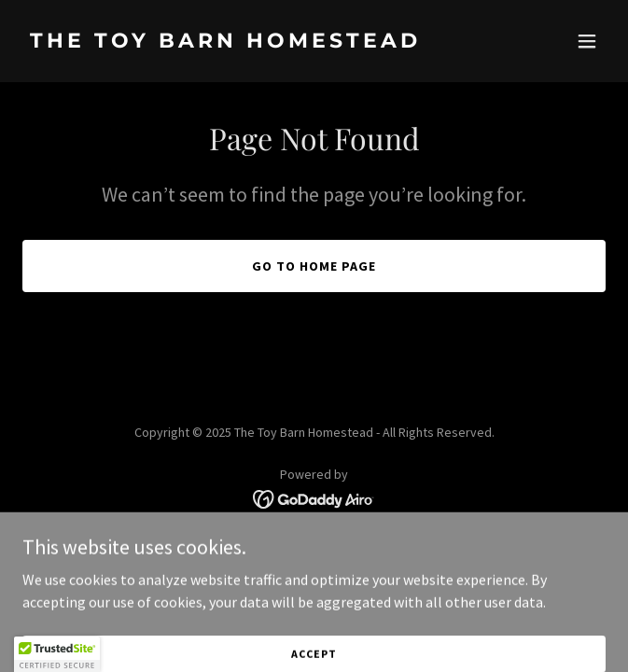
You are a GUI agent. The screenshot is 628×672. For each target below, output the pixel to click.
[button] (587, 41)
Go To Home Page (314, 266)
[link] (227, 42)
